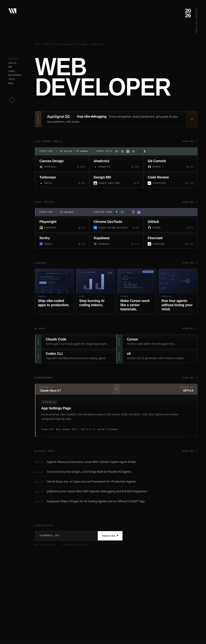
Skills (12, 63)
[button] (12, 100)
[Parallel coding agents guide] (178, 291)
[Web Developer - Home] (12, 11)
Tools (12, 79)
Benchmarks (15, 75)
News (11, 83)
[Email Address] (66, 536)
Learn (12, 71)
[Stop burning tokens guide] (96, 291)
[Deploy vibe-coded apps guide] (55, 291)
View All (190, 141)
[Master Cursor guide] (137, 291)
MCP (10, 67)
